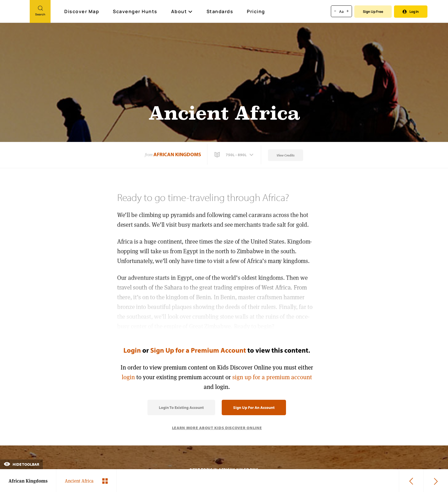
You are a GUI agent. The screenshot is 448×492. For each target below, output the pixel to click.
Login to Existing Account (181, 407)
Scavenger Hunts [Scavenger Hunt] (135, 12)
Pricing (256, 11)
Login (132, 350)
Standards (220, 11)
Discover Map (82, 11)
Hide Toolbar (21, 464)
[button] (235, 155)
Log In (411, 12)
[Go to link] (15, 14)
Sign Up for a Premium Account (198, 350)
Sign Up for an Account (254, 407)
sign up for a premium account (272, 377)
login (128, 377)
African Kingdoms (177, 154)
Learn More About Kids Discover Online (217, 428)
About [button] (182, 11)
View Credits (286, 155)
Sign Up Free (373, 12)
